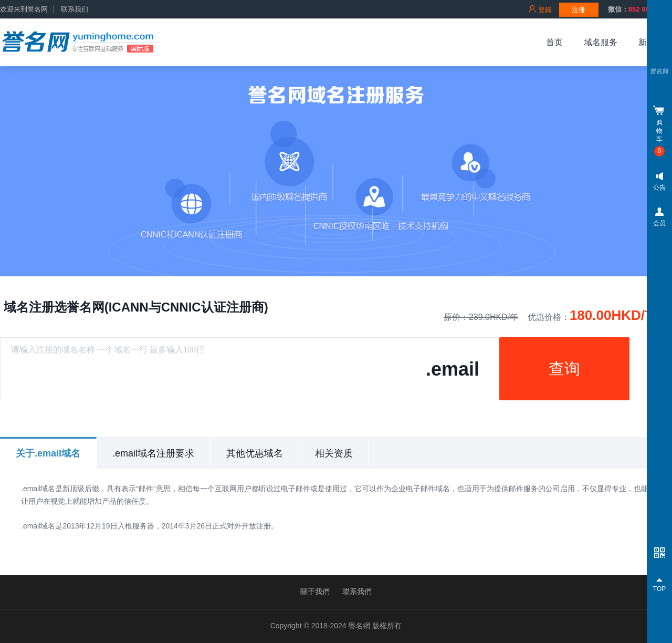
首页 (554, 42)
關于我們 (315, 592)
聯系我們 (357, 592)
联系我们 (75, 9)
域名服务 (601, 42)
